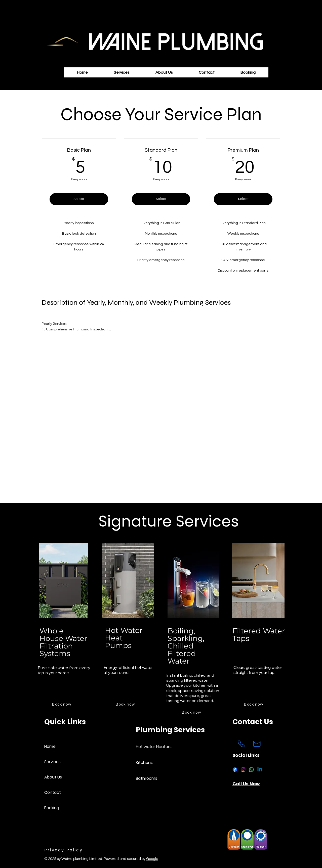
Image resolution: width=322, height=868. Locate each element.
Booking (52, 808)
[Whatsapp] (251, 770)
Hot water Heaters (154, 747)
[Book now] (62, 704)
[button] (122, 72)
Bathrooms (147, 778)
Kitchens (144, 763)
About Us (53, 777)
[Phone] (241, 744)
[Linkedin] (260, 770)
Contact (53, 792)
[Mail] (257, 744)
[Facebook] (235, 770)
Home (50, 746)
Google (152, 859)
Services (52, 762)
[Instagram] (243, 770)
